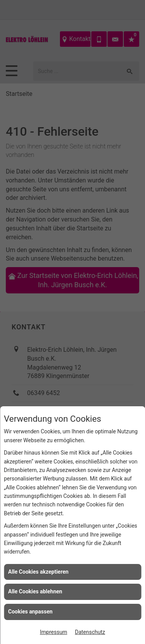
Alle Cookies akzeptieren (38, 572)
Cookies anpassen (30, 612)
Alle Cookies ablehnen (35, 591)
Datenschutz (90, 632)
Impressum (53, 632)
